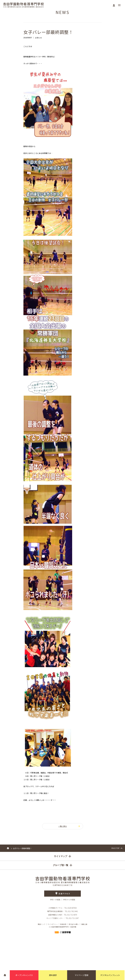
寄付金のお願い (74, 924)
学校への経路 (55, 900)
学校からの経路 (69, 900)
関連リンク (42, 924)
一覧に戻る (69, 826)
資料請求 (53, 975)
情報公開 (84, 924)
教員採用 (63, 924)
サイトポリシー (53, 924)
